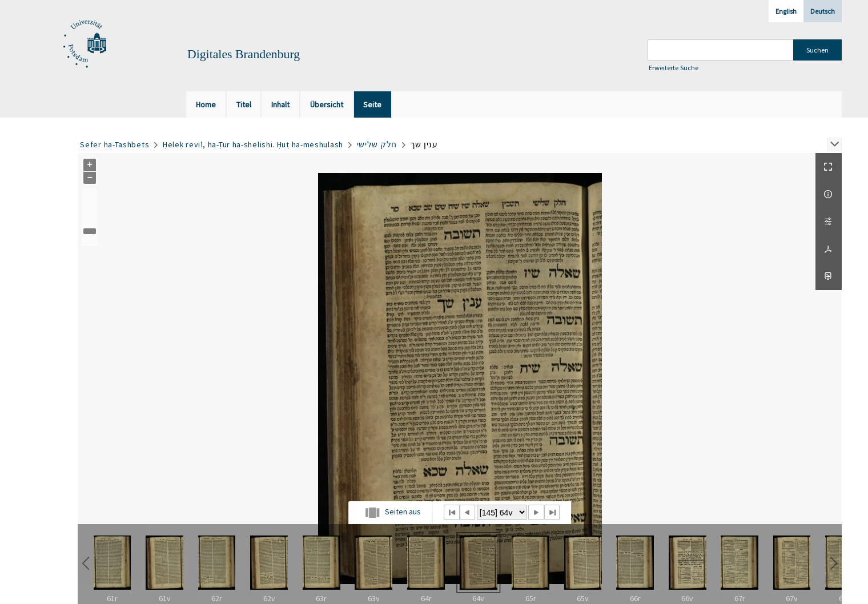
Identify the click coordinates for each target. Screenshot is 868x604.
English (786, 11)
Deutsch (823, 11)
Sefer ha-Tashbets (114, 144)
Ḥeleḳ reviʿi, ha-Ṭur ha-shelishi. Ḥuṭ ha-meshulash (253, 144)
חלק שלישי (377, 144)
